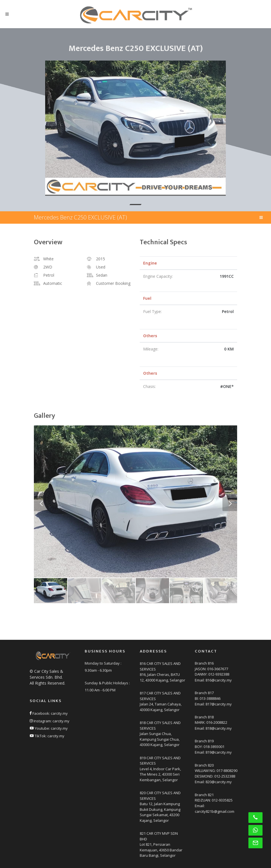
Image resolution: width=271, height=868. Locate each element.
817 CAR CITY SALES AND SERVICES (160, 696)
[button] (135, 205)
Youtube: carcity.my (49, 728)
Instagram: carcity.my (50, 721)
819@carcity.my (219, 752)
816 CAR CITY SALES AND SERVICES (160, 666)
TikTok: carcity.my (47, 736)
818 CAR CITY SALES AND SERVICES (160, 725)
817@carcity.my (219, 704)
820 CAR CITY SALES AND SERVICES (160, 796)
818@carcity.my (219, 728)
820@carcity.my (219, 782)
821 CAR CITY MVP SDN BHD (159, 836)
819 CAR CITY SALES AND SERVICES (160, 761)
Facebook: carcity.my (49, 713)
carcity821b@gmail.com (215, 811)
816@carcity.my (219, 680)
